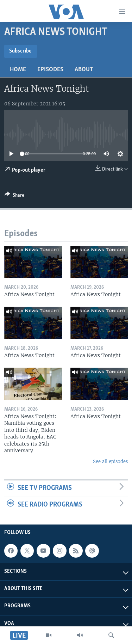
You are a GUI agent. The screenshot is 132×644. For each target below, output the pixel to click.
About (84, 70)
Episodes (50, 70)
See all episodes (110, 462)
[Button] (14, 196)
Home (18, 70)
